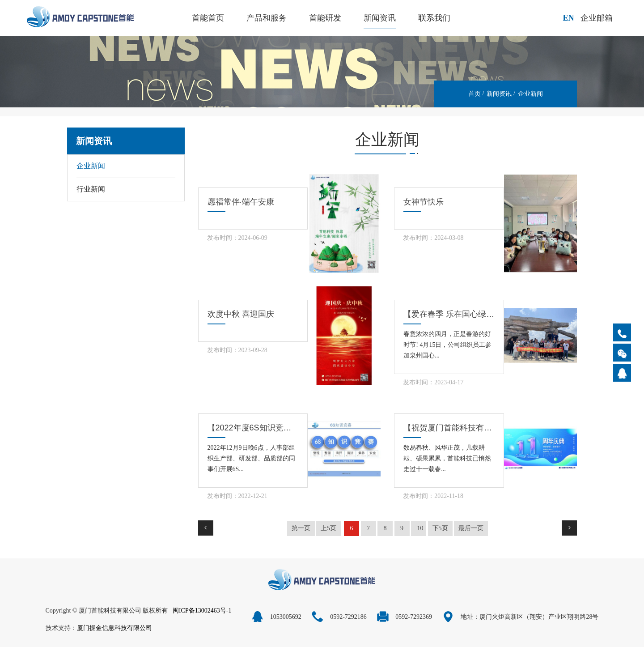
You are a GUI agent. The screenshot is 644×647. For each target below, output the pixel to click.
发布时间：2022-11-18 (433, 496)
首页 (475, 94)
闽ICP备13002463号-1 (202, 611)
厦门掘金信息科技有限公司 (114, 628)
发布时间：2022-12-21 (237, 496)
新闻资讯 (380, 18)
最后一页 (471, 528)
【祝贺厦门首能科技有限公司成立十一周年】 (484, 428)
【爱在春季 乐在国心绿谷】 (453, 314)
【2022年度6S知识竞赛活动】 (262, 428)
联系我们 (434, 18)
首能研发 (325, 18)
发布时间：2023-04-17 (433, 382)
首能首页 (208, 18)
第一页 (301, 528)
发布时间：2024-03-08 (433, 238)
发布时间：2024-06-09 (237, 238)
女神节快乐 (424, 202)
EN (568, 18)
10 (420, 528)
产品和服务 (267, 18)
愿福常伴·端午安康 (241, 202)
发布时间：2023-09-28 (237, 350)
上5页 (328, 528)
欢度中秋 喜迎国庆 (241, 314)
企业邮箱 (597, 18)
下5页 (440, 528)
